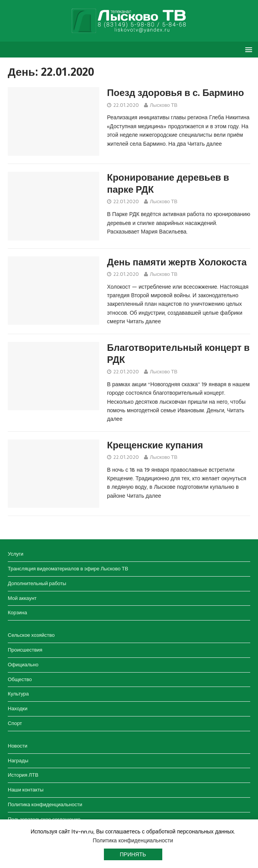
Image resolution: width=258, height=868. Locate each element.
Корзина (18, 613)
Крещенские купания (155, 445)
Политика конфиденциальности (45, 804)
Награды (18, 761)
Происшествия (25, 650)
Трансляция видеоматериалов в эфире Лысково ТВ (68, 569)
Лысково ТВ (164, 105)
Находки (18, 709)
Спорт (15, 723)
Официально (23, 665)
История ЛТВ (23, 775)
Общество (20, 679)
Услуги (16, 554)
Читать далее (205, 144)
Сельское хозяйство (31, 635)
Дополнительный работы (37, 583)
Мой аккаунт (22, 598)
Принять (133, 854)
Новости (18, 746)
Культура (18, 694)
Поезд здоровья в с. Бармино (176, 93)
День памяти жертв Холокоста (177, 262)
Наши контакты (26, 790)
